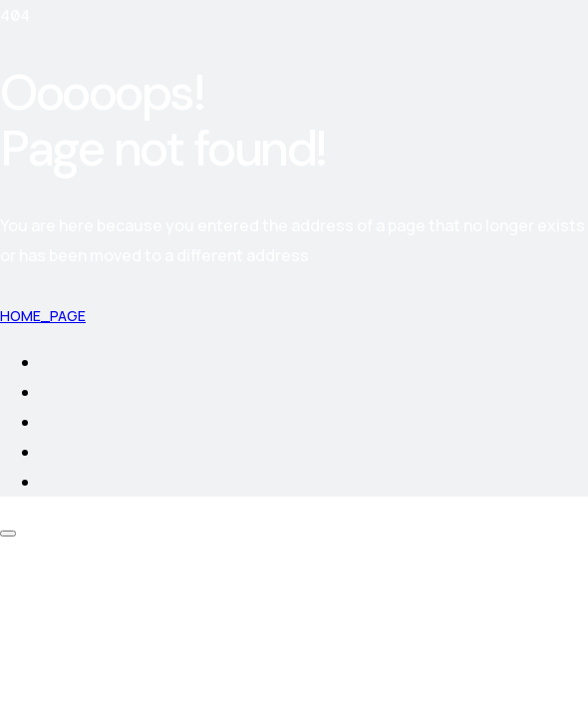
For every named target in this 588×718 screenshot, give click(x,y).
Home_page (43, 316)
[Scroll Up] (8, 534)
